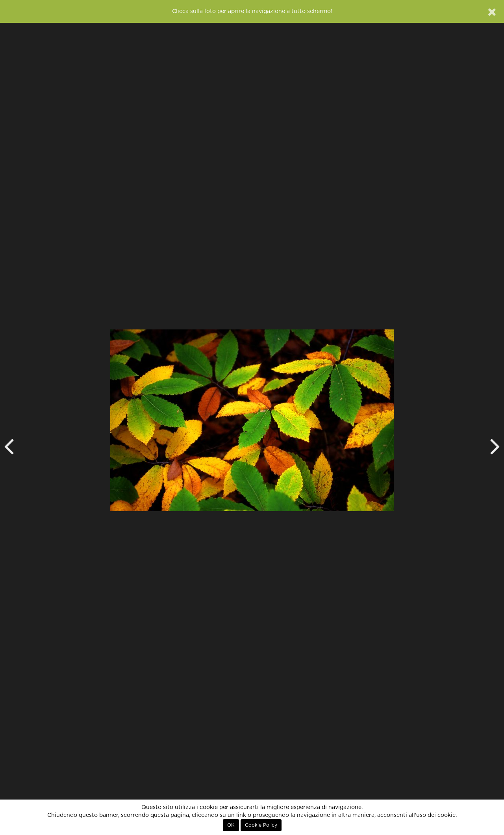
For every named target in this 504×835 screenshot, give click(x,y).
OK (231, 825)
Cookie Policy (261, 825)
